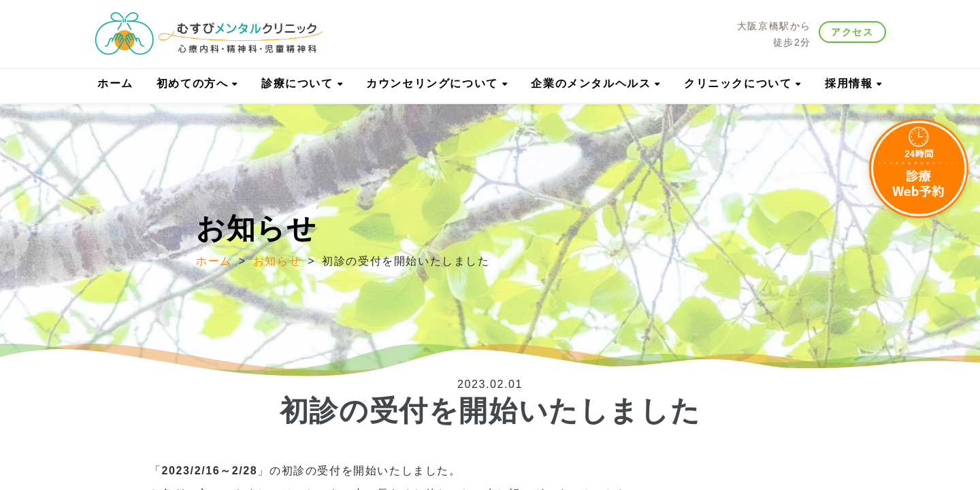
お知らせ (277, 261)
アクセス (852, 32)
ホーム (214, 261)
